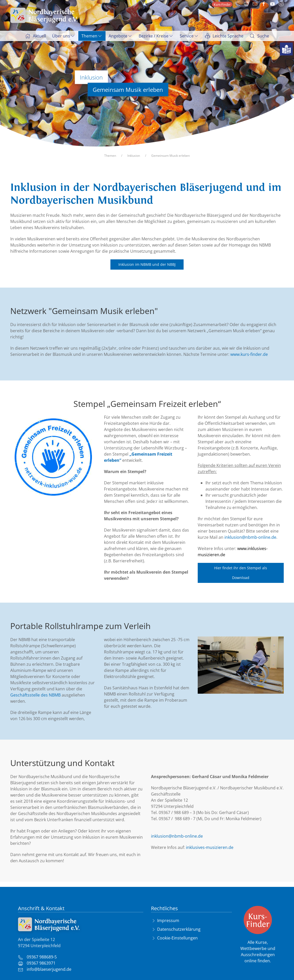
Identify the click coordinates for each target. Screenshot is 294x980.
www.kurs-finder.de (249, 354)
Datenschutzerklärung (179, 929)
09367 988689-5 (37, 957)
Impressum (168, 920)
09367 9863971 (37, 963)
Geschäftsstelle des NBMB (35, 695)
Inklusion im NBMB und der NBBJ (147, 264)
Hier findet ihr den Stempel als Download (241, 573)
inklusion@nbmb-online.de (250, 537)
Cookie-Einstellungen (177, 938)
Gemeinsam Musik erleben (170, 156)
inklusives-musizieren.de (210, 847)
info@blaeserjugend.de (45, 969)
